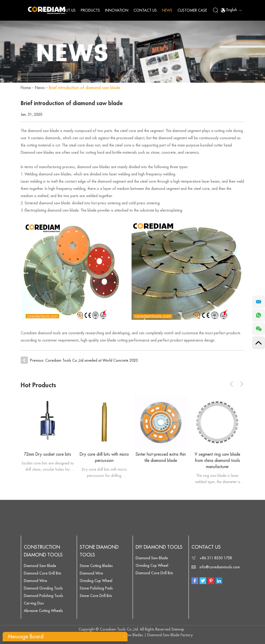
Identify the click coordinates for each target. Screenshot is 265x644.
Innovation (117, 10)
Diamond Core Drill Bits (43, 573)
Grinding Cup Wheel (96, 581)
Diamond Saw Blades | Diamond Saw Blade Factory (151, 635)
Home (47, 10)
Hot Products (38, 385)
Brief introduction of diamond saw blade (84, 88)
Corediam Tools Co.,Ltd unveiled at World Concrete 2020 (91, 360)
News (167, 10)
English (231, 10)
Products (90, 10)
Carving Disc (34, 603)
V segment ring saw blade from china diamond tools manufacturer (217, 461)
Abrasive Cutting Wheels (43, 611)
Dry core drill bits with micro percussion (104, 457)
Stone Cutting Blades (96, 566)
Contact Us (145, 10)
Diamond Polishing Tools (43, 596)
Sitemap (178, 629)
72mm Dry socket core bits (47, 454)
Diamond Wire (35, 581)
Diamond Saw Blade (40, 566)
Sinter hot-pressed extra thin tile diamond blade (161, 457)
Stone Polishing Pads (96, 588)
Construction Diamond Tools (43, 551)
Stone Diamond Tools (99, 551)
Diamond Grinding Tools (43, 588)
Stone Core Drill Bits (96, 596)
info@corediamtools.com (220, 567)
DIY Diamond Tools (159, 547)
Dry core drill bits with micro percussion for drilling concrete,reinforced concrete (104, 473)
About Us (67, 10)
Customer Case (192, 10)
